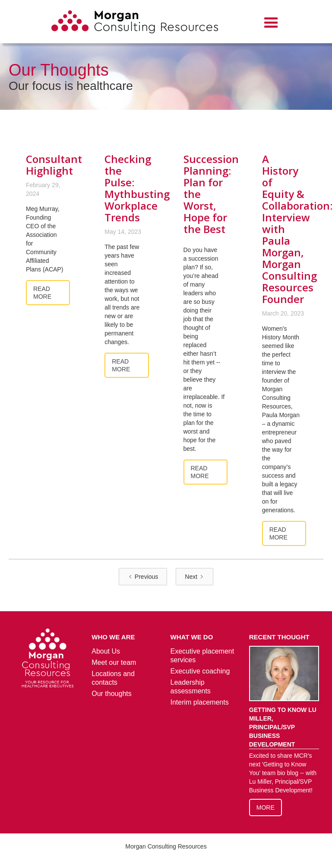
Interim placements (200, 702)
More (266, 807)
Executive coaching (200, 671)
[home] (135, 23)
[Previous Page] (143, 577)
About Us (106, 651)
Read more (42, 293)
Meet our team (114, 662)
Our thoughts (112, 694)
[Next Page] (194, 577)
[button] (271, 23)
